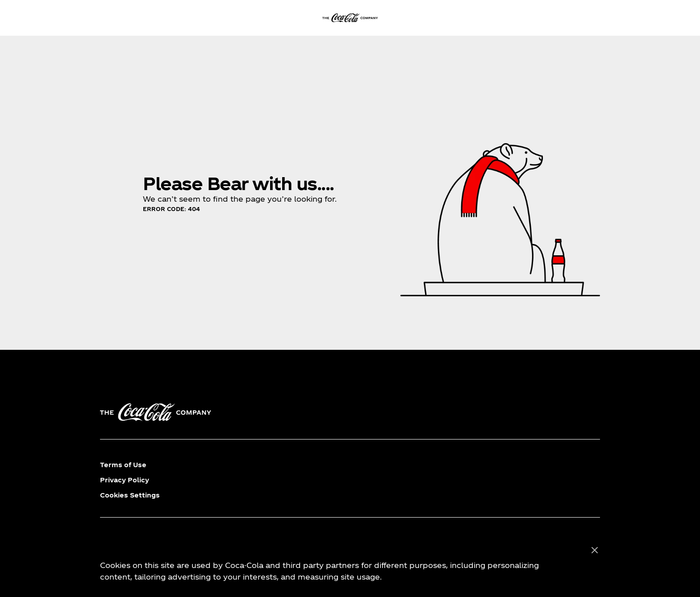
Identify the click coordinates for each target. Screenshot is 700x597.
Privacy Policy (125, 480)
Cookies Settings (130, 495)
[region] (350, 564)
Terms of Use (123, 465)
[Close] (595, 551)
